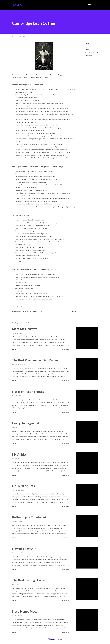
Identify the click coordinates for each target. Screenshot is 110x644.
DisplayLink (43, 75)
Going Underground (26, 423)
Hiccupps (17, 5)
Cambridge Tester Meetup (92, 53)
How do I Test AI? (24, 549)
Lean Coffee (25, 75)
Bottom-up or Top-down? (29, 517)
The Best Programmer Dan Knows (35, 360)
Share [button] (87, 43)
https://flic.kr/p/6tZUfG (20, 306)
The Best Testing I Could (29, 580)
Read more (66, 349)
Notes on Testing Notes (28, 392)
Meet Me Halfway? (25, 329)
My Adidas (19, 454)
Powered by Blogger (55, 639)
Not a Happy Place (25, 611)
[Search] (90, 5)
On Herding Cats (23, 486)
